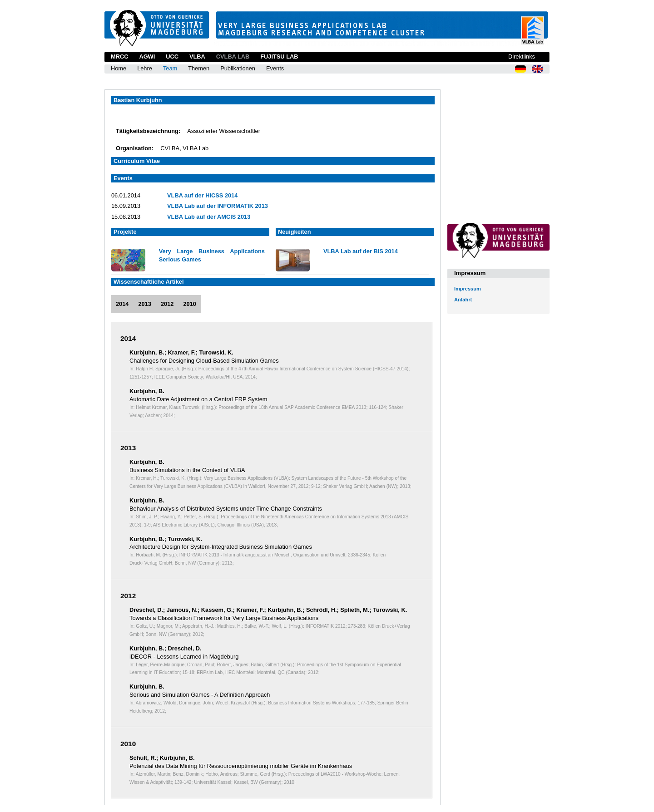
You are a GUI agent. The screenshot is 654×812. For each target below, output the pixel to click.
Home (119, 68)
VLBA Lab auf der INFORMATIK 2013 (218, 206)
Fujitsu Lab (279, 57)
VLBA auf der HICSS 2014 (202, 195)
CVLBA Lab (233, 57)
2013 (144, 304)
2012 (167, 304)
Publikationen (238, 68)
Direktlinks (522, 57)
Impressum (468, 289)
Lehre (145, 68)
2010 (189, 304)
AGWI (147, 57)
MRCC (119, 57)
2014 (122, 304)
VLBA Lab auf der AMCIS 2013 (209, 217)
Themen (199, 68)
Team (170, 68)
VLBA (197, 57)
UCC (172, 57)
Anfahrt (463, 300)
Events (275, 68)
